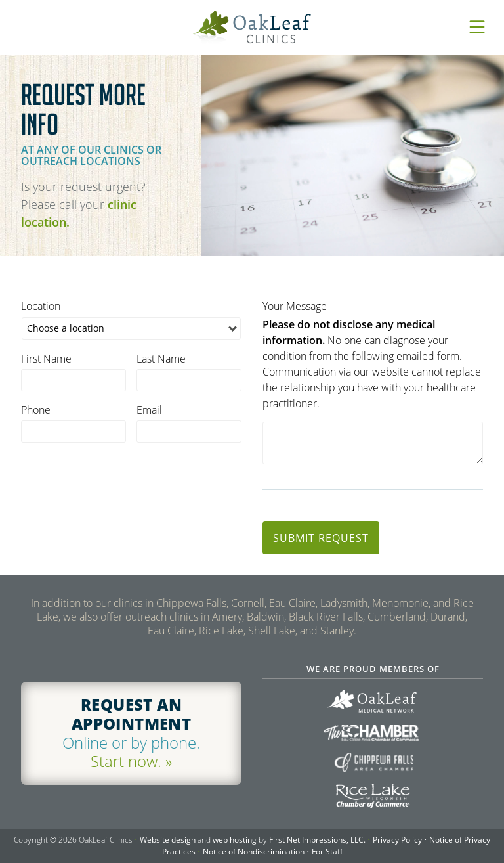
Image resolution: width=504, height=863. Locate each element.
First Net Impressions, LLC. (317, 840)
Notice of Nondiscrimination (254, 852)
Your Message (295, 306)
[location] (131, 328)
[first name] (73, 380)
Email (149, 410)
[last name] (189, 380)
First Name (46, 359)
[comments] (373, 443)
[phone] (73, 432)
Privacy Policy (397, 840)
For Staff (327, 852)
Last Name (161, 359)
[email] (189, 432)
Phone (36, 410)
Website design (168, 840)
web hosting (235, 840)
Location (41, 306)
